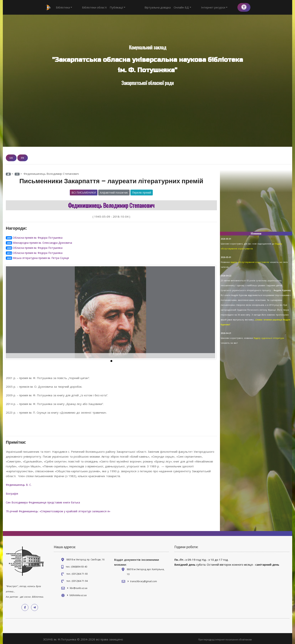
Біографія (13, 492)
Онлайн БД (196, 7)
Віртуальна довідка (171, 7)
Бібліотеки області (87, 7)
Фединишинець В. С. (21, 484)
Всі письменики (84, 192)
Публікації (111, 7)
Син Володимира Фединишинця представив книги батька (46, 501)
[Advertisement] (256, 202)
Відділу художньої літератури (269, 338)
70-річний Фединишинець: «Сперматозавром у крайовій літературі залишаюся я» (62, 509)
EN (23, 158)
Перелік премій (142, 192)
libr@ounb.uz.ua (79, 586)
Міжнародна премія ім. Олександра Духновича (44, 242)
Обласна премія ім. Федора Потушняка (39, 237)
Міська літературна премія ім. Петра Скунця (42, 257)
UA (11, 158)
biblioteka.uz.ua (78, 593)
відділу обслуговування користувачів (250, 262)
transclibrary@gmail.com (144, 579)
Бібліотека (64, 7)
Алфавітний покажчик (114, 192)
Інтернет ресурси (221, 7)
